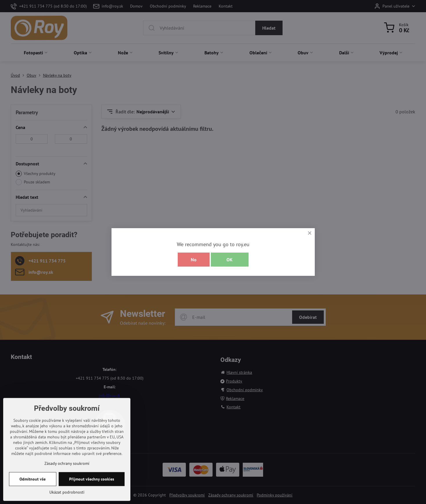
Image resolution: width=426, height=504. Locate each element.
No (194, 260)
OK (230, 260)
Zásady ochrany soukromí (67, 492)
